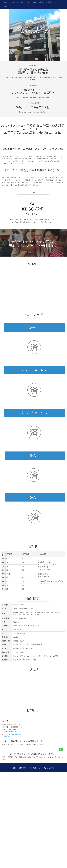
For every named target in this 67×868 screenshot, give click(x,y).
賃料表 (41, 2)
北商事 (52, 768)
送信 (61, 750)
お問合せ (6, 6)
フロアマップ (25, 2)
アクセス (56, 2)
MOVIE (34, 2)
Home (5, 2)
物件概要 (48, 2)
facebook (7, 737)
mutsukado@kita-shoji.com (12, 734)
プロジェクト (14, 2)
